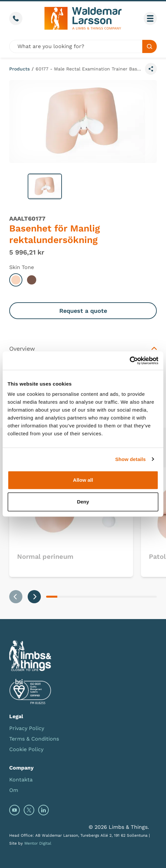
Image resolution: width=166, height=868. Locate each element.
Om (14, 790)
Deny (83, 502)
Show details (131, 459)
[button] (45, 186)
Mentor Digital (38, 843)
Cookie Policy (26, 749)
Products (19, 69)
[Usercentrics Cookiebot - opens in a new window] (130, 361)
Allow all (83, 480)
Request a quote (83, 311)
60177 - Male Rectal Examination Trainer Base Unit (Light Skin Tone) (89, 69)
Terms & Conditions (34, 739)
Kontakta (21, 780)
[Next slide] (34, 597)
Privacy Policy (27, 728)
